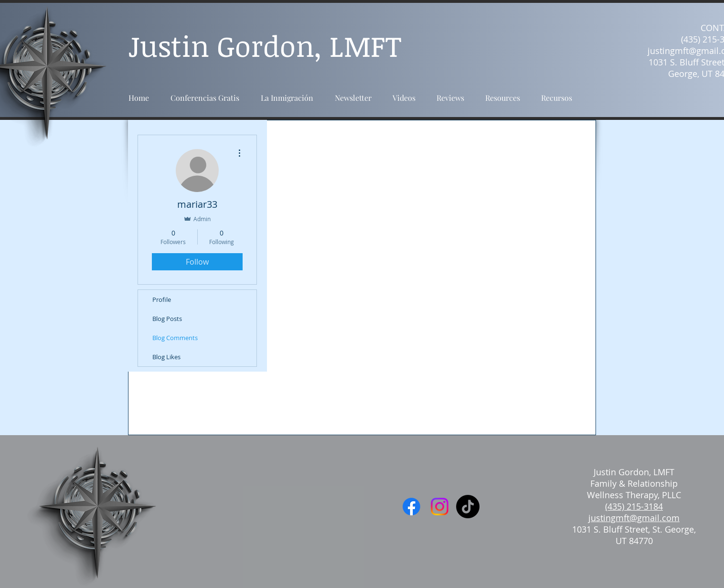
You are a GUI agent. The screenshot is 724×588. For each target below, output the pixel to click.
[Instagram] (440, 507)
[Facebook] (411, 507)
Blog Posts (167, 319)
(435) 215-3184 (634, 506)
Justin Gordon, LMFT (634, 472)
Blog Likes (166, 357)
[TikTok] (468, 507)
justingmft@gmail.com (634, 518)
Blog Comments (175, 338)
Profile (162, 299)
